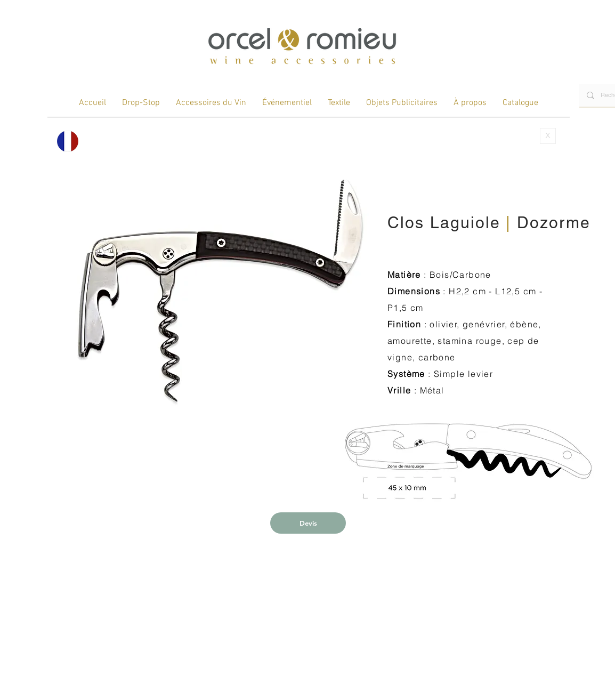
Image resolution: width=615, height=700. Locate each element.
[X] (548, 136)
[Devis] (308, 523)
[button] (220, 291)
